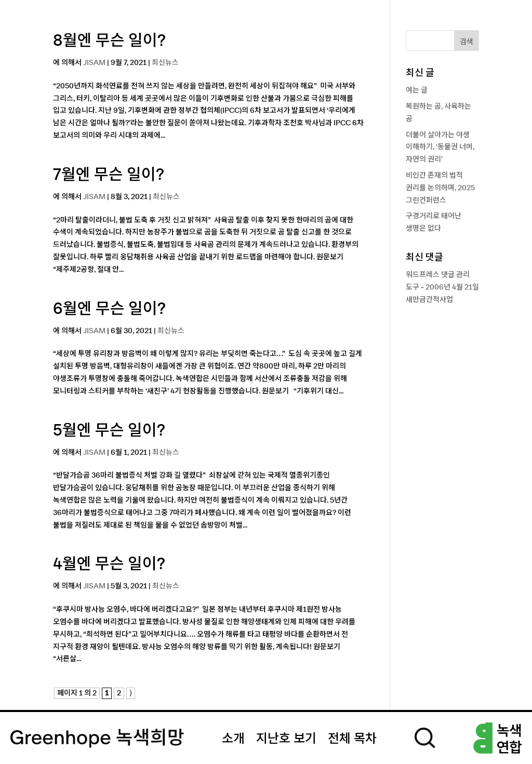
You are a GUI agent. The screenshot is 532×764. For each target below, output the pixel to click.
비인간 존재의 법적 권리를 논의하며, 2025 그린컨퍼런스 (440, 188)
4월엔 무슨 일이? (109, 564)
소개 (233, 739)
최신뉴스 (165, 63)
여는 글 (417, 90)
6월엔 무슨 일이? (109, 309)
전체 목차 (352, 739)
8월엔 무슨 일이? (109, 41)
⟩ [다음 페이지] (131, 693)
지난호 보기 (286, 739)
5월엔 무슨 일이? (109, 431)
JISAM (94, 63)
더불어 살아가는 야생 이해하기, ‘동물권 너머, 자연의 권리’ (440, 148)
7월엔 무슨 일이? (109, 175)
